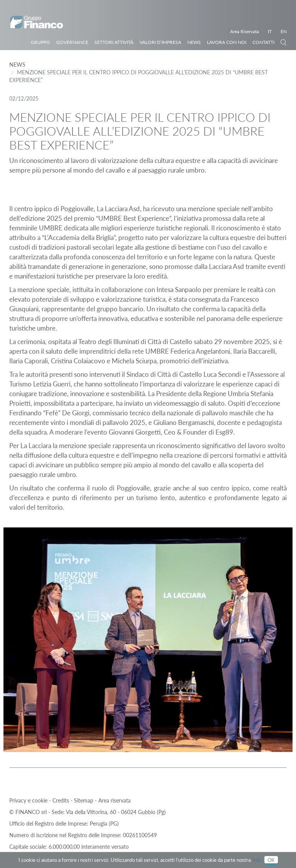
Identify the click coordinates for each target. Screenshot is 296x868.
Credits (61, 800)
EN (284, 31)
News (194, 42)
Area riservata (114, 800)
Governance (72, 42)
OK (271, 860)
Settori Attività (114, 42)
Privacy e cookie (29, 800)
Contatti (263, 42)
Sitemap (84, 800)
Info (257, 860)
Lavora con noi (227, 42)
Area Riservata (245, 31)
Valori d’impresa (160, 42)
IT (270, 31)
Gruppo (40, 42)
